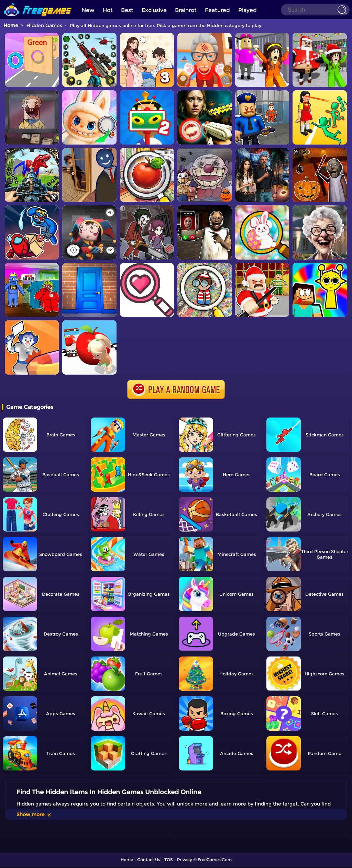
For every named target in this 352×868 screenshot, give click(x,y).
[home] (38, 3)
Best (127, 10)
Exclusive (154, 10)
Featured (217, 10)
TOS (169, 860)
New (88, 10)
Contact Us (149, 860)
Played (247, 10)
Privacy (185, 860)
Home (11, 25)
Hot (108, 10)
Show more (34, 814)
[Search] (315, 10)
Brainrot (186, 10)
